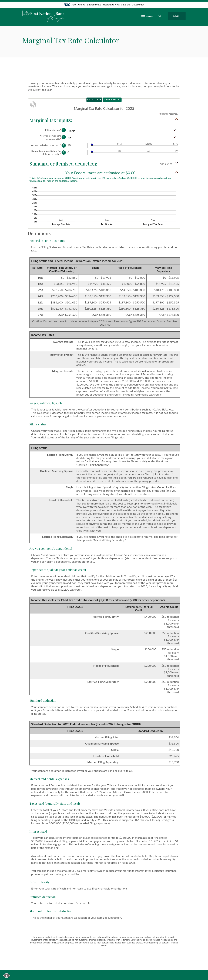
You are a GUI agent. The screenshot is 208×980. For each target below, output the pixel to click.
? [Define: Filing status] (64, 130)
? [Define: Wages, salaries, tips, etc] (64, 145)
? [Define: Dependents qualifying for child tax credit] (64, 152)
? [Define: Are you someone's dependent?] (64, 137)
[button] (104, 120)
